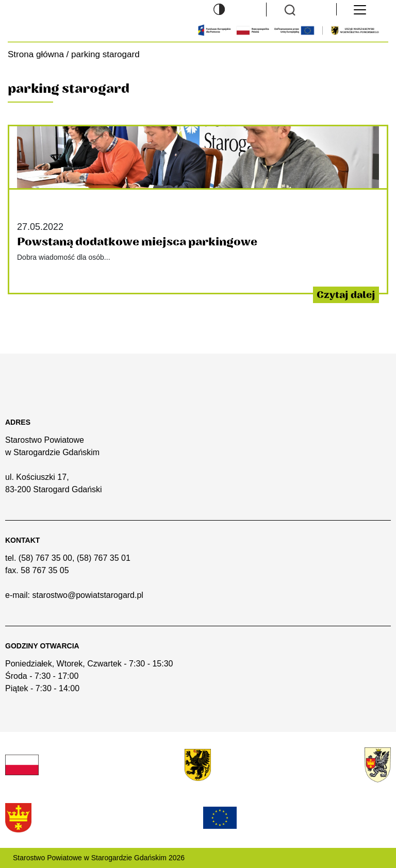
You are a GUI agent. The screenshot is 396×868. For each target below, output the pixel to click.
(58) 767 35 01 (104, 558)
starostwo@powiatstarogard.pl (87, 595)
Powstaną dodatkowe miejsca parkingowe (137, 242)
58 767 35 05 (45, 570)
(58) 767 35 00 (45, 558)
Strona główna (36, 54)
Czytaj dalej (346, 295)
